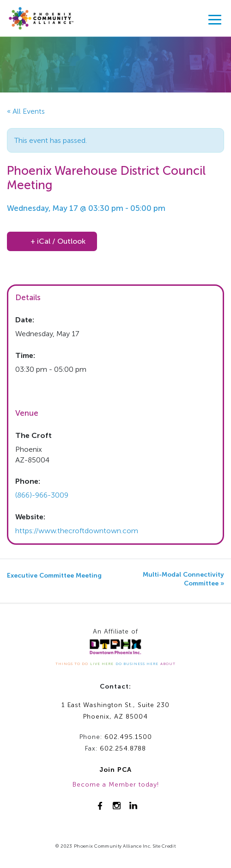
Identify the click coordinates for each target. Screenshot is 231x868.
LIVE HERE (102, 664)
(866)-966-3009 (42, 495)
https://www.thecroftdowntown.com (77, 531)
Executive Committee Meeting (54, 576)
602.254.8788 (123, 748)
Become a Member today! (116, 785)
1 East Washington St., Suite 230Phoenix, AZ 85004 (115, 711)
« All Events (26, 111)
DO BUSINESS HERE (137, 664)
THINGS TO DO (72, 664)
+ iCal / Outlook (58, 241)
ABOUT (168, 664)
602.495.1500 (128, 737)
